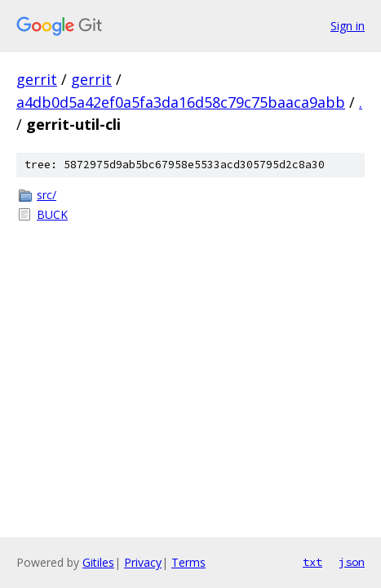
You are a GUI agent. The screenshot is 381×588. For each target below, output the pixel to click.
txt (312, 562)
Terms (188, 562)
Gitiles (98, 562)
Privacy (143, 562)
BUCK (52, 214)
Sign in (348, 26)
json (352, 562)
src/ (47, 195)
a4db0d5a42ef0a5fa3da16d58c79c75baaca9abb (181, 102)
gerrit (37, 79)
